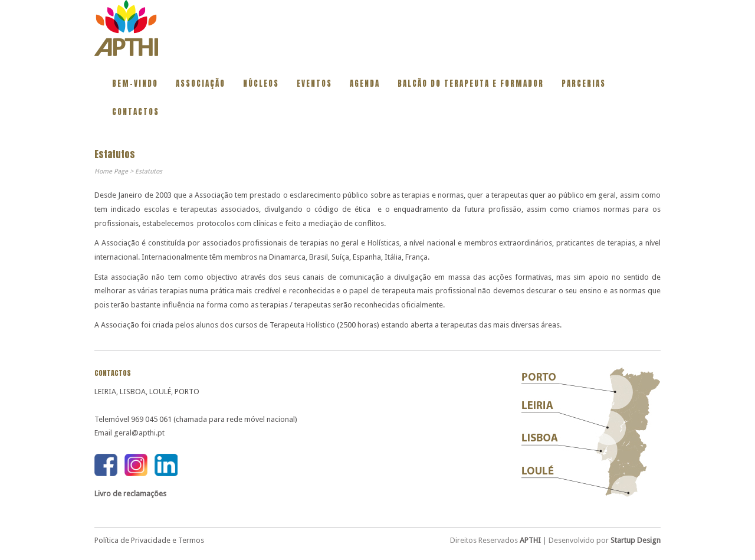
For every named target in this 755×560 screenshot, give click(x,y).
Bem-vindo (135, 83)
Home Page (111, 171)
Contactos (136, 112)
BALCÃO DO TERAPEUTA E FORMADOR (471, 83)
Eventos (314, 83)
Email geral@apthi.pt (129, 433)
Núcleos (261, 83)
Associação (201, 83)
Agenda (365, 83)
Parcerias (584, 83)
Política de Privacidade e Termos (149, 540)
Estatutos (149, 171)
